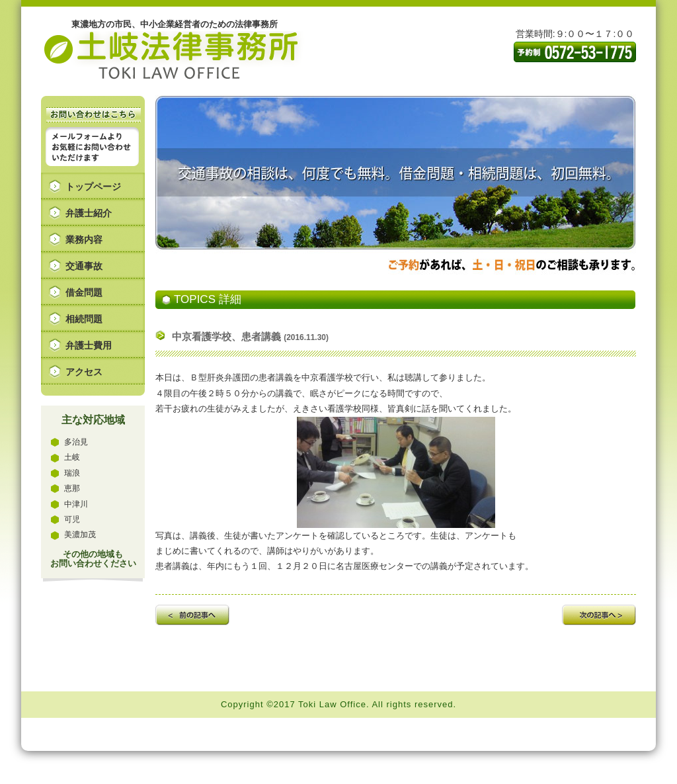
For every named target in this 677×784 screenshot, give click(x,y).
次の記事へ (599, 615)
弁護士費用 (89, 345)
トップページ (93, 187)
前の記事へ (192, 615)
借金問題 (84, 292)
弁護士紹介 (89, 213)
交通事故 (84, 266)
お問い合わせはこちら (94, 115)
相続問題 (84, 319)
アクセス (84, 372)
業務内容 (84, 240)
